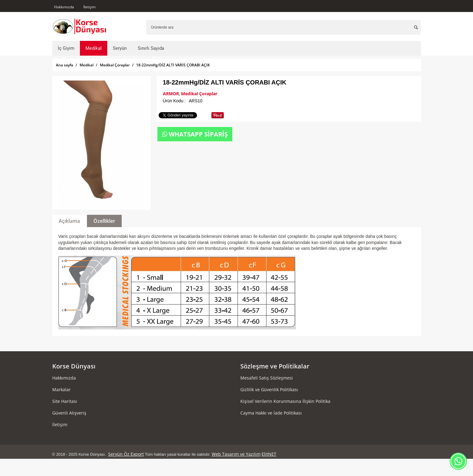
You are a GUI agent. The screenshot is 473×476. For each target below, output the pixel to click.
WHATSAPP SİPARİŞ (195, 134)
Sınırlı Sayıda (151, 48)
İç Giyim (66, 48)
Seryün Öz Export (126, 454)
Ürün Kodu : (174, 101)
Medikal (94, 48)
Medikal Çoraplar (115, 65)
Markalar (61, 389)
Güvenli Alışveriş (69, 413)
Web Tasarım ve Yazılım (236, 454)
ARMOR (171, 94)
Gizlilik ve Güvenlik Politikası (269, 389)
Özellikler (104, 221)
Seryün (120, 48)
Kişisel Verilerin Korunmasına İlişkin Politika (285, 401)
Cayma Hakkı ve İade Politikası (271, 413)
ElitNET (269, 454)
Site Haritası (65, 401)
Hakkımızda (64, 7)
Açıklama (69, 221)
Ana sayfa (65, 65)
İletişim (89, 7)
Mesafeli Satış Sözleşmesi (267, 378)
